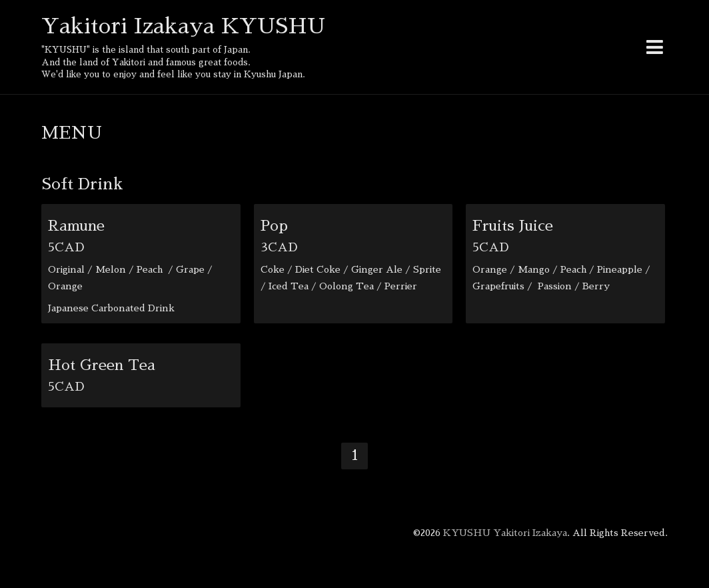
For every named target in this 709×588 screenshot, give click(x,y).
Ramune (76, 226)
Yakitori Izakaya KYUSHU (183, 26)
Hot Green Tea (102, 365)
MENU (72, 133)
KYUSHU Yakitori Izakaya (505, 533)
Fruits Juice (513, 226)
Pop (274, 226)
